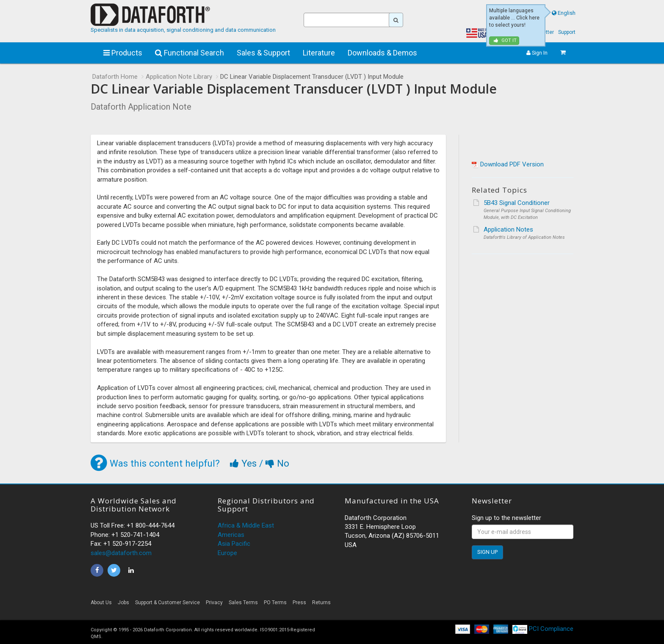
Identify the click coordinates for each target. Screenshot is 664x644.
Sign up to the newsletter (506, 518)
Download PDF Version (512, 164)
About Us (101, 603)
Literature (319, 53)
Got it (505, 40)
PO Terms (275, 603)
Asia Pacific (234, 544)
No (277, 463)
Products (123, 53)
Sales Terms (243, 603)
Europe (227, 553)
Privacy (214, 603)
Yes (245, 463)
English (567, 13)
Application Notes (508, 229)
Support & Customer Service (167, 603)
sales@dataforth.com (121, 553)
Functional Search (190, 53)
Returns (321, 603)
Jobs (123, 603)
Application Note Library (179, 77)
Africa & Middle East (246, 525)
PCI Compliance (543, 629)
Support (567, 32)
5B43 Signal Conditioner (517, 203)
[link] (497, 605)
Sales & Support (263, 53)
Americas (231, 535)
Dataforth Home (115, 77)
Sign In (537, 53)
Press (299, 603)
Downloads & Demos (382, 53)
